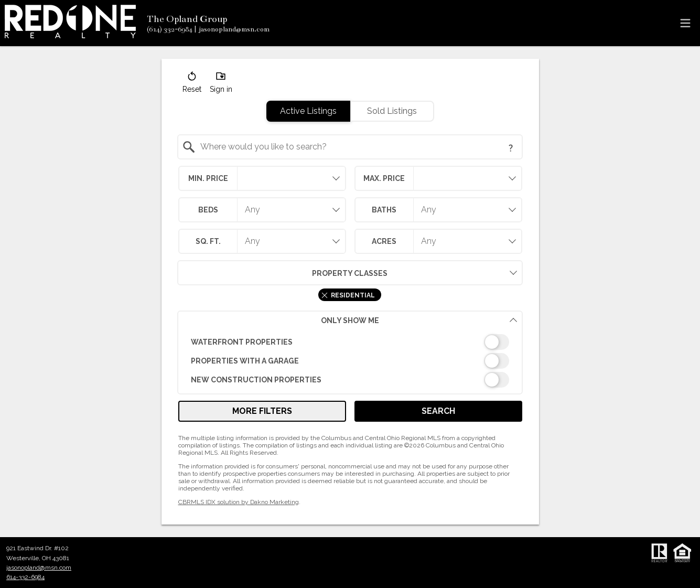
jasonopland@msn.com (39, 568)
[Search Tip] (511, 148)
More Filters (262, 411)
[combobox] (350, 147)
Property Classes (282, 273)
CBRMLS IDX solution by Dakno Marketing (239, 502)
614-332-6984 (25, 577)
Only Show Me (419, 320)
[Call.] (170, 29)
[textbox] (356, 147)
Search (438, 411)
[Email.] (232, 29)
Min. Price (208, 178)
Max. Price (384, 178)
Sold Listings (392, 111)
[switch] (350, 342)
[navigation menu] (685, 23)
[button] (192, 84)
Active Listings (308, 111)
